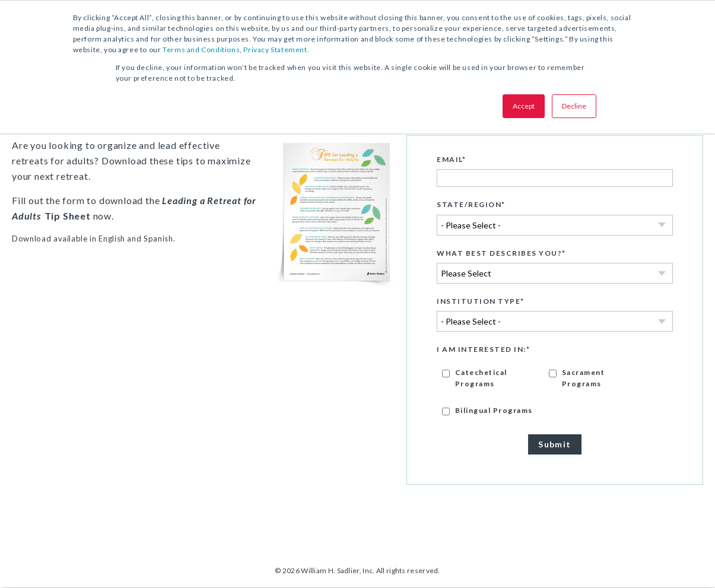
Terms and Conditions (201, 50)
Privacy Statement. (276, 50)
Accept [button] (524, 106)
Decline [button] (574, 106)
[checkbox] (555, 391)
